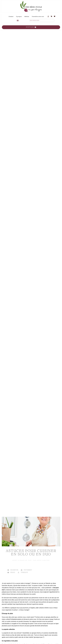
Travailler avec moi (38, 17)
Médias (27, 17)
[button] (18, 20)
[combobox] (42, 20)
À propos (19, 17)
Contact (11, 17)
